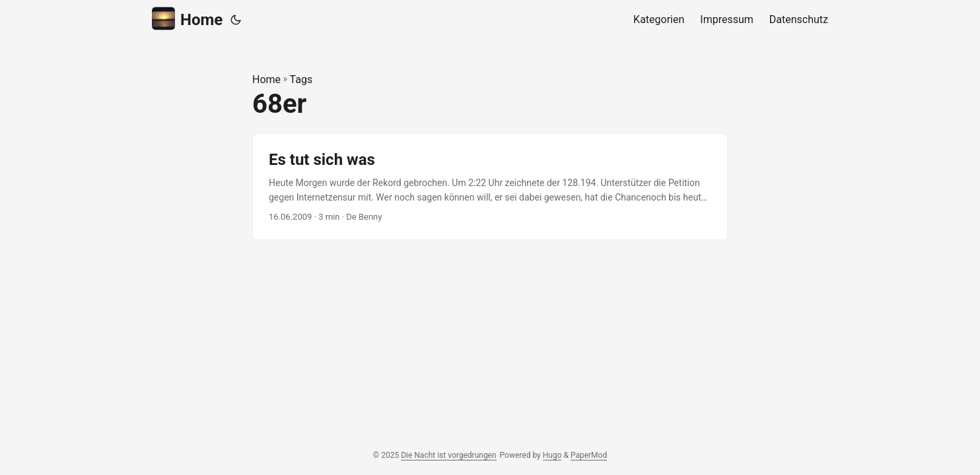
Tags (301, 79)
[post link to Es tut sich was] (490, 187)
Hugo (552, 455)
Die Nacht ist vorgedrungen (448, 455)
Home (187, 19)
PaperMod (589, 455)
